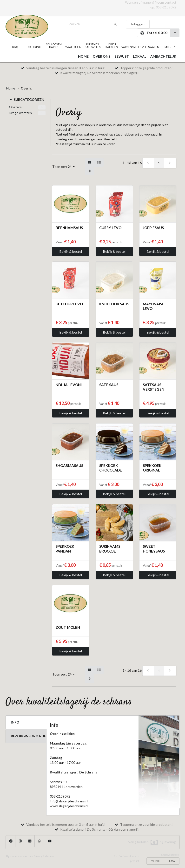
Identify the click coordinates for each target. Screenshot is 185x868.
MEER (170, 47)
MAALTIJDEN (73, 47)
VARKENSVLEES (131, 47)
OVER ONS (102, 56)
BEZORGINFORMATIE (28, 736)
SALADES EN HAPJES (54, 46)
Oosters (15, 107)
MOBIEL (156, 861)
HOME (83, 56)
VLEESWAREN (151, 47)
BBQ (15, 47)
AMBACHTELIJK (163, 56)
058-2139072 (166, 7)
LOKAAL (140, 56)
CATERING (34, 47)
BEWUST (122, 56)
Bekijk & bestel (71, 251)
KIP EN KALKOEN (112, 46)
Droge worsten (20, 113)
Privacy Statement (44, 856)
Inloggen (138, 24)
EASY (172, 861)
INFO (15, 722)
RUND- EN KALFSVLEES (93, 46)
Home (11, 88)
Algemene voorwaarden (19, 856)
